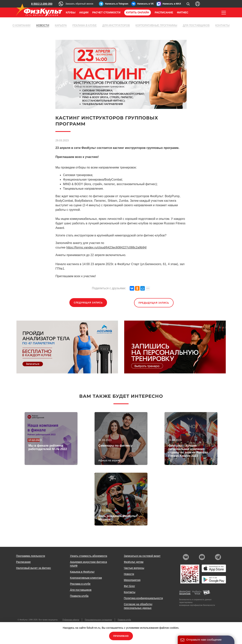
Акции (84, 12)
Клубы (71, 12)
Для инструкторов (116, 25)
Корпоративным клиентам (86, 578)
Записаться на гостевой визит (142, 556)
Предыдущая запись (154, 303)
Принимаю (121, 636)
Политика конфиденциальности (143, 598)
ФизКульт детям (134, 562)
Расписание (164, 12)
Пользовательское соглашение (98, 620)
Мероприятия (132, 580)
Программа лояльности (31, 556)
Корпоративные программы (156, 25)
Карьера (61, 25)
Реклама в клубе (85, 25)
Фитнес (183, 12)
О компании (21, 25)
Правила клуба (79, 596)
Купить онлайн (138, 12)
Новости (43, 25)
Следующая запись (88, 303)
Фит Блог (129, 586)
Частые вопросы (134, 568)
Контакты (223, 25)
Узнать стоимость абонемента (89, 556)
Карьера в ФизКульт (82, 572)
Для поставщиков (196, 25)
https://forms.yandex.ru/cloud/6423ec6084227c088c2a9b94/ (107, 247)
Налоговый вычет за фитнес (34, 568)
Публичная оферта (71, 620)
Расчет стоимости (106, 12)
